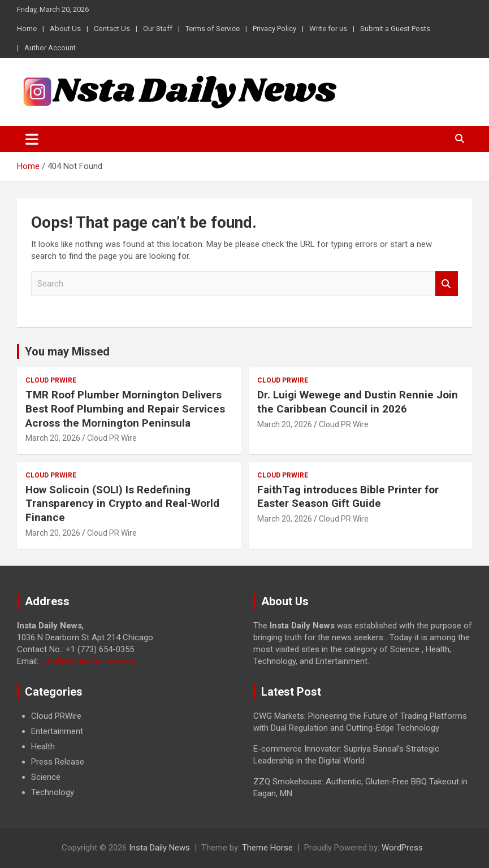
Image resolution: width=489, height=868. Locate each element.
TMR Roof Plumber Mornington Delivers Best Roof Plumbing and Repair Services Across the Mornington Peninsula (125, 409)
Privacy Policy (274, 29)
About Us (65, 29)
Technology (53, 792)
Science (46, 777)
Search (447, 284)
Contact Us (112, 29)
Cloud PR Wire (112, 438)
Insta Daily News (159, 848)
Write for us (328, 29)
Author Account (50, 48)
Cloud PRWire (51, 380)
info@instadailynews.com (88, 661)
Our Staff (158, 29)
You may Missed (67, 351)
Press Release (58, 762)
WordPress (402, 848)
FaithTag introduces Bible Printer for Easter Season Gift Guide (348, 497)
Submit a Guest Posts (395, 29)
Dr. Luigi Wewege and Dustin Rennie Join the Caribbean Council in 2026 (358, 402)
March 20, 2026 (53, 438)
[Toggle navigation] (32, 139)
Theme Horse (267, 848)
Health (43, 747)
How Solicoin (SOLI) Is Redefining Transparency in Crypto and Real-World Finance (122, 504)
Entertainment (57, 731)
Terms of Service (213, 29)
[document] (127, 754)
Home (27, 29)
